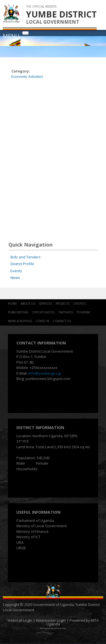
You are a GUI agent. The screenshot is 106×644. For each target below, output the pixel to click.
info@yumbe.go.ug (44, 373)
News (15, 278)
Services (45, 304)
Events (16, 271)
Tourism (83, 312)
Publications (18, 312)
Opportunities (43, 312)
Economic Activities (27, 76)
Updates (80, 304)
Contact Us (62, 321)
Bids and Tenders (26, 257)
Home (12, 304)
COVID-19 (42, 321)
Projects (63, 304)
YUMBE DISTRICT (61, 14)
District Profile (22, 264)
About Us (28, 304)
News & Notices (20, 321)
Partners (66, 312)
